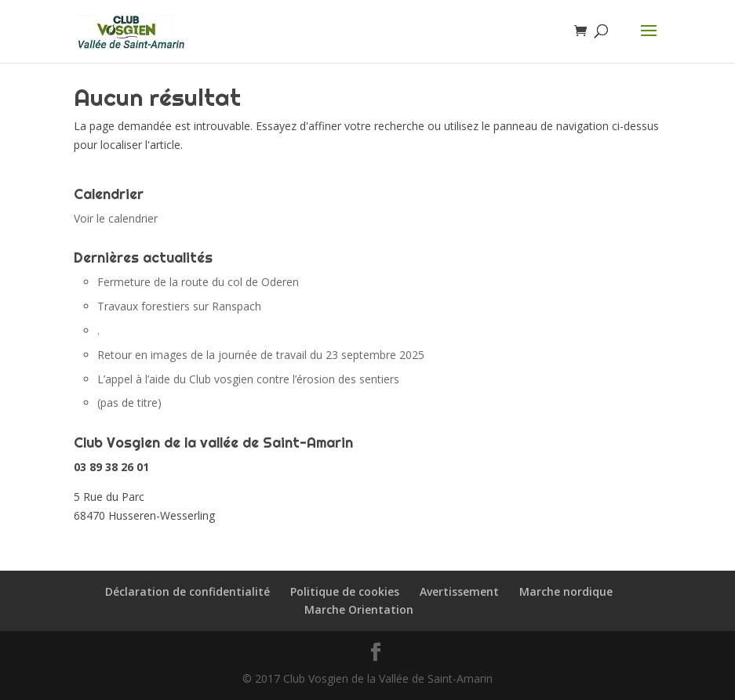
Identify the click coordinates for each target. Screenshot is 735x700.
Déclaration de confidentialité (187, 591)
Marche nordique (566, 591)
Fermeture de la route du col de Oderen (198, 282)
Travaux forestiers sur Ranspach (179, 306)
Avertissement (459, 591)
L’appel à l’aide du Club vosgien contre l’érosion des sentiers (248, 379)
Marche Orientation (359, 609)
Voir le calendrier (116, 218)
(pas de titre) (129, 403)
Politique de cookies (345, 591)
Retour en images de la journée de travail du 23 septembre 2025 (261, 355)
